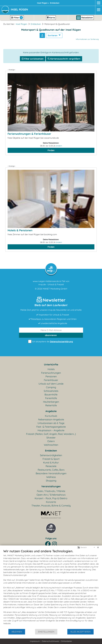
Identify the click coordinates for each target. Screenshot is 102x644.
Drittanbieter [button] (67, 641)
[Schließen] (98, 547)
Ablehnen (17, 632)
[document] (51, 589)
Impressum (35, 641)
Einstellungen (46, 632)
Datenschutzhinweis (50, 641)
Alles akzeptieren (80, 632)
